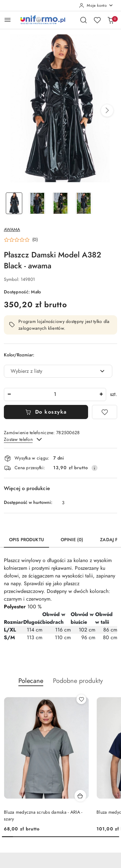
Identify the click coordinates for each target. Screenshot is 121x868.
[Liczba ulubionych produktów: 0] (97, 20)
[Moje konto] (96, 5)
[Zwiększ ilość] (101, 394)
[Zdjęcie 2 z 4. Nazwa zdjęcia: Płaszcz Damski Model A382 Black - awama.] (37, 203)
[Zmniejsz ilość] (9, 394)
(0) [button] (35, 240)
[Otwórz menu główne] (8, 20)
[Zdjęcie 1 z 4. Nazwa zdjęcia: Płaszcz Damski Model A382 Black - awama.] (14, 203)
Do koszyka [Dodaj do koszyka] (46, 412)
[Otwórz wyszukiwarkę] (84, 20)
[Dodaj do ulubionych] (105, 412)
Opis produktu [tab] (26, 540)
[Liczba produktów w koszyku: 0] (111, 20)
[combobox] (58, 371)
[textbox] (50, 371)
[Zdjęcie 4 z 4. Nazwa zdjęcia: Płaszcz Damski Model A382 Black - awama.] (84, 203)
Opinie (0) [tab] (72, 540)
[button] (107, 111)
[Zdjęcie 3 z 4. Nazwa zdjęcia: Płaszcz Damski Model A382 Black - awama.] (61, 203)
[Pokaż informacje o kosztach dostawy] (95, 468)
